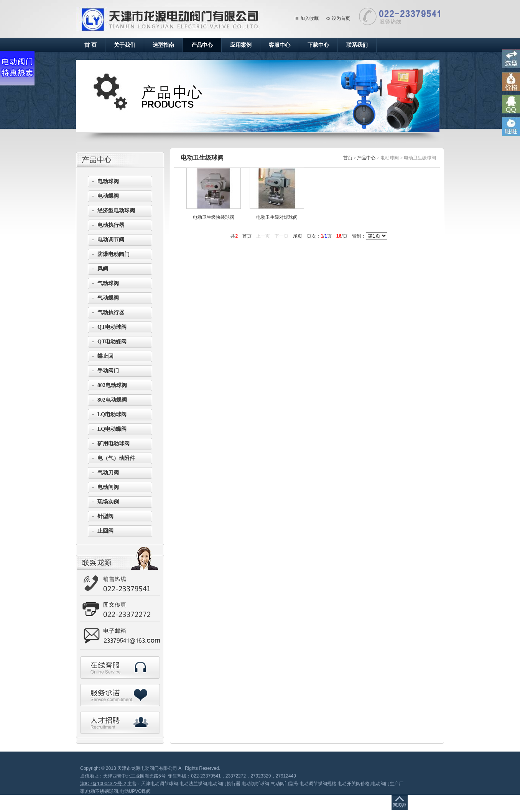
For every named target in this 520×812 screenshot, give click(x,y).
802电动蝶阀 (112, 400)
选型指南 (163, 45)
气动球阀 (108, 283)
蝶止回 (105, 356)
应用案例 (241, 45)
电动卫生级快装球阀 (214, 217)
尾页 (298, 236)
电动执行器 (111, 225)
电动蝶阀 (108, 196)
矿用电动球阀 (114, 444)
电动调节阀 (111, 240)
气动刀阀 (108, 473)
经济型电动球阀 (116, 211)
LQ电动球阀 (112, 414)
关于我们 (125, 45)
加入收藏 (309, 18)
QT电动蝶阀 (112, 342)
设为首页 (341, 18)
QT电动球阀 (112, 327)
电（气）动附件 (116, 458)
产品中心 (202, 45)
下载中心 (318, 45)
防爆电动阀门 (114, 254)
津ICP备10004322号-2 (103, 784)
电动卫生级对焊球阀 (277, 217)
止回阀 (105, 531)
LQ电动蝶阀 (112, 429)
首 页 (91, 45)
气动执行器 (111, 312)
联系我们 (357, 45)
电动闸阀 (108, 487)
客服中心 (280, 45)
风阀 (103, 269)
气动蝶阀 (108, 298)
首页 (348, 158)
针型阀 (105, 516)
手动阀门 (108, 371)
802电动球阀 (112, 385)
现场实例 (108, 502)
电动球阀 (108, 181)
